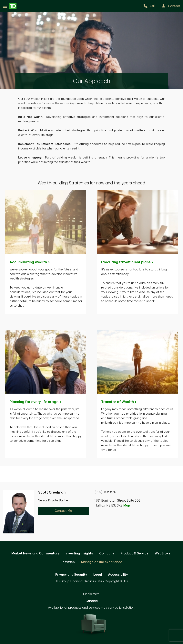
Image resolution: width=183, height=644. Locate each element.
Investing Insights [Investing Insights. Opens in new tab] (79, 553)
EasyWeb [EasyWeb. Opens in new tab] (68, 562)
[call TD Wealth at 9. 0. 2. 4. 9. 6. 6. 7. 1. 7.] (151, 6)
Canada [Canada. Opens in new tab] (92, 601)
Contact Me (63, 511)
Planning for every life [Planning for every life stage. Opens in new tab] (36, 402)
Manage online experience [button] (102, 562)
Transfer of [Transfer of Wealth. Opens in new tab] (119, 402)
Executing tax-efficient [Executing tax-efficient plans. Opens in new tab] (128, 262)
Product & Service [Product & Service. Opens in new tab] (134, 553)
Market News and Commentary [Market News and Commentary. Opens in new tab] (35, 553)
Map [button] (127, 506)
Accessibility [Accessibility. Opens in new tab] (118, 575)
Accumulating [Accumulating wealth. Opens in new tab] (30, 262)
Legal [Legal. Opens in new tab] (98, 575)
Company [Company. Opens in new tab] (107, 553)
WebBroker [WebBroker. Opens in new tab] (163, 553)
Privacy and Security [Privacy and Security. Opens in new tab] (71, 575)
